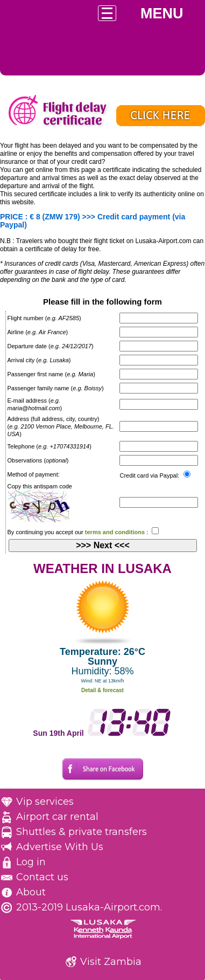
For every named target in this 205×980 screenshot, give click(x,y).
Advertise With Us (60, 847)
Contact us (42, 877)
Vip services (45, 802)
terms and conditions (115, 532)
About (31, 892)
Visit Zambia (111, 962)
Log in (31, 862)
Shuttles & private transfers (82, 832)
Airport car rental (57, 817)
